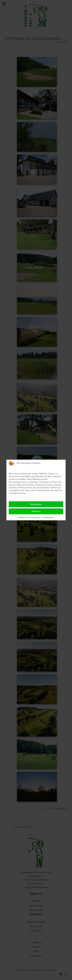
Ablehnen (36, 511)
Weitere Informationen (29, 517)
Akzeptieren (36, 504)
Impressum (48, 517)
